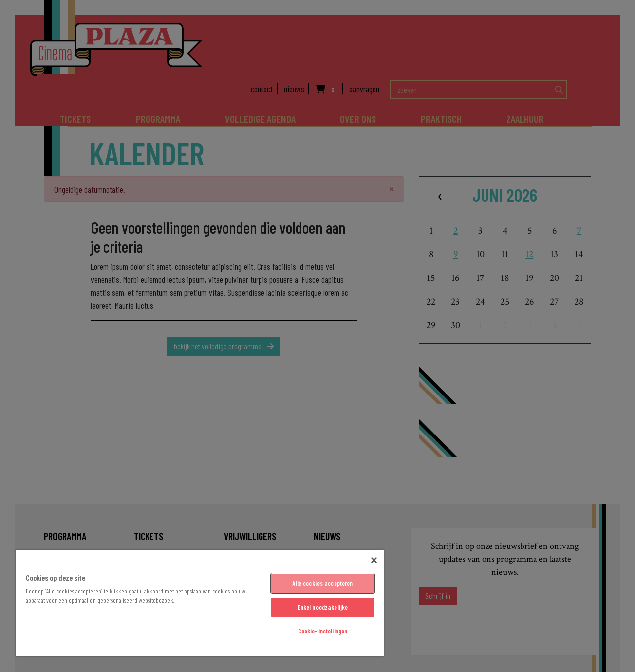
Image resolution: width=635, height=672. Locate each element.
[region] (200, 603)
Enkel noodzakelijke (323, 607)
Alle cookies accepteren (322, 583)
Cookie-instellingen (323, 631)
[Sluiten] (374, 560)
